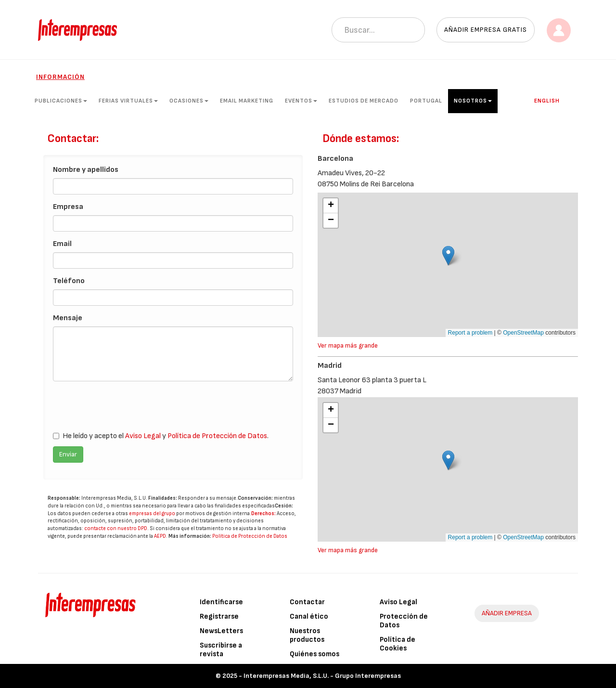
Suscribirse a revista (221, 650)
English (547, 101)
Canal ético (309, 617)
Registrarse (219, 617)
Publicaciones (61, 101)
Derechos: (263, 513)
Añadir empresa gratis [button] (486, 30)
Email (62, 244)
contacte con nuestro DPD (116, 528)
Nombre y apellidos (86, 170)
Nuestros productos (307, 635)
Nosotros (473, 101)
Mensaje (68, 318)
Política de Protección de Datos (217, 436)
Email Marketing (247, 101)
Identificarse (221, 602)
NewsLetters (221, 631)
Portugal (426, 101)
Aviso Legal (143, 436)
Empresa (68, 207)
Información (60, 77)
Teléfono (69, 281)
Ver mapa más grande (348, 346)
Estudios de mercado (364, 101)
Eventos (301, 101)
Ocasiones (189, 101)
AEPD (160, 536)
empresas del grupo (152, 513)
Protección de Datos (404, 621)
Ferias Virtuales (128, 101)
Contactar (307, 602)
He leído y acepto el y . (161, 436)
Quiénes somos (314, 654)
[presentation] (126, 407)
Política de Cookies (398, 644)
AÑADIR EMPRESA (507, 613)
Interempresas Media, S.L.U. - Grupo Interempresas (322, 676)
